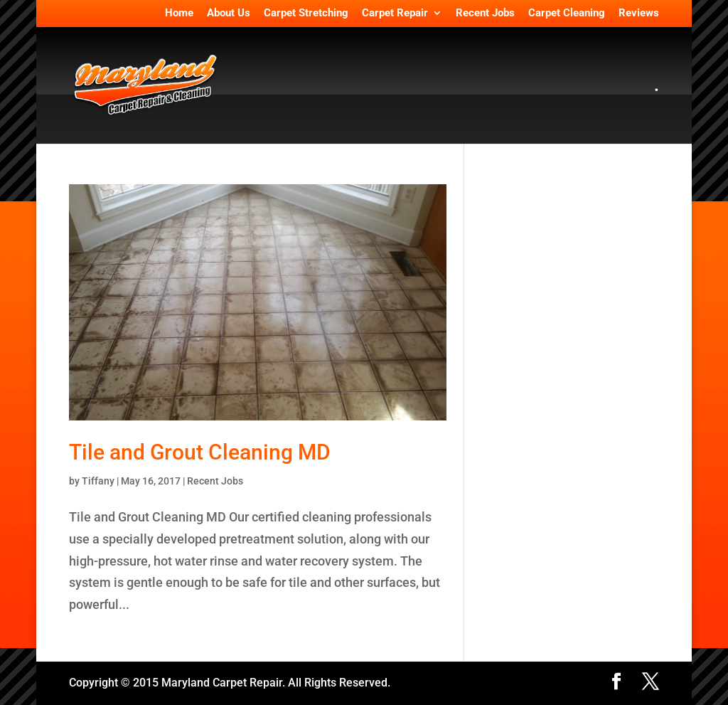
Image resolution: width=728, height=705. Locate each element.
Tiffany (98, 481)
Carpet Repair (395, 14)
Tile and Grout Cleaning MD (200, 452)
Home (179, 14)
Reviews (639, 14)
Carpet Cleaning (567, 14)
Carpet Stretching (306, 14)
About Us (229, 14)
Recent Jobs (485, 14)
